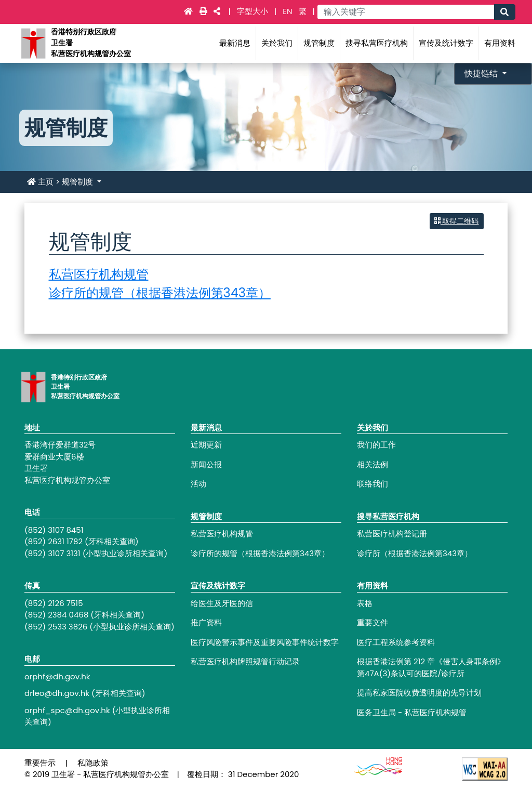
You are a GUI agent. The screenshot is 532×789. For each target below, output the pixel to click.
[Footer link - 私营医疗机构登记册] (432, 534)
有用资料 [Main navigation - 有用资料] (500, 43)
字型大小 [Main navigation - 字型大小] (254, 11)
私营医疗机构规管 (99, 274)
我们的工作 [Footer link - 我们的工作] (376, 445)
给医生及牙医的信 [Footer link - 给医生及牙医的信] (222, 603)
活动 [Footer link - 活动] (198, 484)
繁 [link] (303, 11)
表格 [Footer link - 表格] (365, 603)
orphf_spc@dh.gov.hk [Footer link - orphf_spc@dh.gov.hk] (67, 710)
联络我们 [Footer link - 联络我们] (373, 484)
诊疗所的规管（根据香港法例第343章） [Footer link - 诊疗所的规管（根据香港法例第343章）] (260, 553)
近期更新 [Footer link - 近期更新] (206, 445)
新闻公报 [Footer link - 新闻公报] (206, 464)
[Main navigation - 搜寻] (504, 12)
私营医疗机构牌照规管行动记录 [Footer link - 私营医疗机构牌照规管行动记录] (245, 661)
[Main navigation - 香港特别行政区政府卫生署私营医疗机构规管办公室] (33, 43)
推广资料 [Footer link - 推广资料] (206, 622)
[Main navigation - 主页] (189, 11)
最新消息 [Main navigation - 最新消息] (235, 43)
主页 (40, 182)
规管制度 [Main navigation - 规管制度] (319, 43)
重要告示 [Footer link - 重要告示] (40, 763)
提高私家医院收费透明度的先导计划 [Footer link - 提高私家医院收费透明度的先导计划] (419, 693)
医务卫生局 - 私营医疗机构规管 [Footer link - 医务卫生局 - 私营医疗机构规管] (412, 712)
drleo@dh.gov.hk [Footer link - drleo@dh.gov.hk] (57, 693)
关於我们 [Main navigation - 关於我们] (277, 43)
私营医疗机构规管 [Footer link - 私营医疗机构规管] (222, 534)
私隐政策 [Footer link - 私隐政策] (93, 763)
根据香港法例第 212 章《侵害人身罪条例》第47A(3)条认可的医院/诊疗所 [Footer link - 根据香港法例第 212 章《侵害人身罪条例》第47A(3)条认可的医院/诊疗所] (431, 667)
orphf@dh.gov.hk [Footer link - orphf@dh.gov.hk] (57, 676)
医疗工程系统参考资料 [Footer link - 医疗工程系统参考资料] (396, 642)
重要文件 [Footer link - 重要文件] (373, 622)
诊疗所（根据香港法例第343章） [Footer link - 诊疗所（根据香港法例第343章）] (415, 553)
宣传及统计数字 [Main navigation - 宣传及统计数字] (446, 43)
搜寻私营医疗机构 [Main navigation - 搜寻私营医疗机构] (377, 43)
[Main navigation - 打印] (204, 11)
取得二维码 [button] (457, 221)
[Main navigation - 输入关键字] (405, 12)
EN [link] (287, 11)
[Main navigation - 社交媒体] (217, 11)
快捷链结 (482, 74)
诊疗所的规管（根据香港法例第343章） (160, 293)
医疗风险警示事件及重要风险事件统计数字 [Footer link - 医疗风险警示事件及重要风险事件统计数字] (265, 642)
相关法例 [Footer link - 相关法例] (373, 464)
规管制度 (78, 182)
